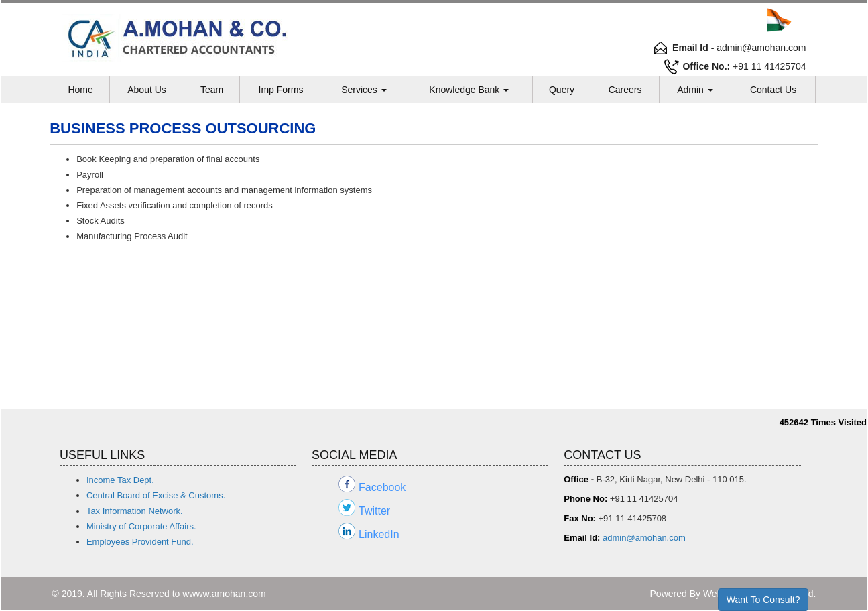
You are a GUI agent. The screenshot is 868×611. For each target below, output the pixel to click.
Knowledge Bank (469, 90)
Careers (625, 90)
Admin (695, 90)
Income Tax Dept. (120, 480)
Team (212, 90)
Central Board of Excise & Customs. (156, 495)
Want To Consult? (763, 600)
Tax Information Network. (135, 511)
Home (80, 90)
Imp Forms (281, 90)
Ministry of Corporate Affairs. (141, 526)
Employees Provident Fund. (140, 542)
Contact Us (773, 90)
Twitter (374, 511)
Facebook (382, 487)
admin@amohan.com (644, 538)
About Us (147, 90)
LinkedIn (379, 534)
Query (562, 90)
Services (364, 90)
